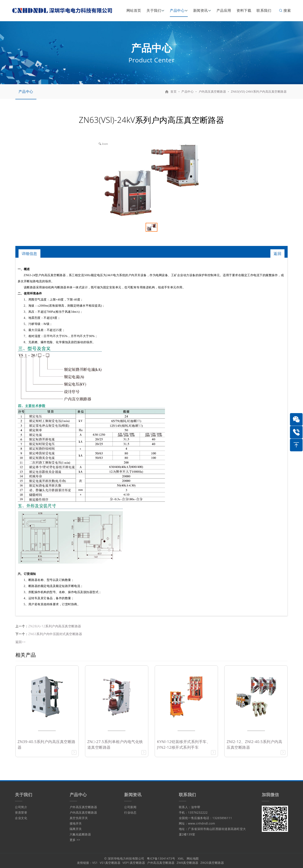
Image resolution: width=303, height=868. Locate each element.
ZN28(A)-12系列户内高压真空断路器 (55, 626)
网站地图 (193, 858)
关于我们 (154, 10)
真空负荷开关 (79, 818)
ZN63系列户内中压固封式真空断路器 (55, 634)
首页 (173, 91)
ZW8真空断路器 (188, 863)
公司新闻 (130, 807)
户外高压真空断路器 (83, 807)
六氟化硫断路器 (80, 834)
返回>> (21, 642)
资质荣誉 (21, 812)
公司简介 (21, 807)
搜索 (285, 10)
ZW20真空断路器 (212, 863)
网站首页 (134, 10)
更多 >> (75, 840)
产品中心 (177, 10)
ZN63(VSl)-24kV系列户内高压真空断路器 (259, 91)
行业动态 (130, 812)
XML (181, 858)
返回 (277, 253)
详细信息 (29, 253)
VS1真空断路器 (110, 863)
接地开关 (76, 823)
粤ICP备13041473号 (161, 858)
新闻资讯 (201, 10)
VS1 (95, 863)
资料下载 (244, 10)
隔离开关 (76, 829)
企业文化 (21, 818)
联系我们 (264, 10)
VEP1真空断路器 (134, 863)
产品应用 (224, 10)
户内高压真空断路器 (212, 91)
